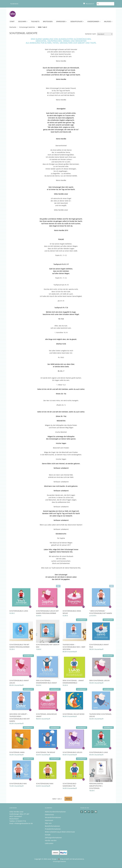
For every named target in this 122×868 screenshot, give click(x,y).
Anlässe (108, 22)
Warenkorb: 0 (88, 4)
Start (12, 22)
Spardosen (61, 22)
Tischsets (35, 22)
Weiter (68, 799)
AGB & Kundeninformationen (55, 812)
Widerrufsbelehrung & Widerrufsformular (60, 832)
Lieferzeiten (49, 843)
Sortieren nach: (91, 34)
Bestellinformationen (52, 826)
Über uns (48, 823)
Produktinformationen (53, 829)
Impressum (49, 820)
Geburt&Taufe (77, 22)
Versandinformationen (53, 817)
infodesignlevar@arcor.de (23, 823)
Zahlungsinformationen (53, 838)
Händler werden (51, 840)
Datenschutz (49, 815)
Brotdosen (48, 22)
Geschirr (23, 22)
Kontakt (48, 835)
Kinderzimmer (94, 22)
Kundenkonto (14, 4)
